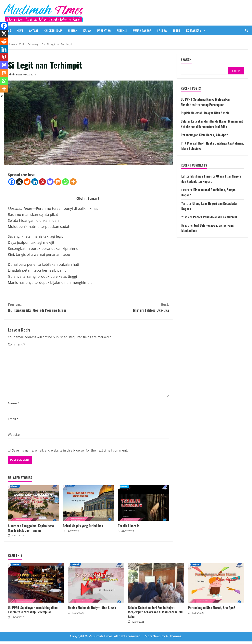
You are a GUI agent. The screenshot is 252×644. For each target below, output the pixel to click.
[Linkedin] (35, 182)
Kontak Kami (194, 30)
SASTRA (162, 30)
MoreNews (153, 636)
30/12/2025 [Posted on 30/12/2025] (18, 535)
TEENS (176, 30)
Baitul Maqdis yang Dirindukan (88, 503)
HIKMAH (73, 30)
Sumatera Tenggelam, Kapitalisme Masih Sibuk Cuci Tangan (33, 503)
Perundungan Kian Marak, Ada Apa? (204, 135)
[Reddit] (27, 182)
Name (14, 403)
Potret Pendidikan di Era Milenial (215, 217)
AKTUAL (34, 30)
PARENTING (104, 30)
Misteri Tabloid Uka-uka (129, 307)
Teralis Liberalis (143, 503)
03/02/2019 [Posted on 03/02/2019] (30, 75)
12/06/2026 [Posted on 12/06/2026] (18, 617)
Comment (16, 344)
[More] (73, 182)
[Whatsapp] (65, 182)
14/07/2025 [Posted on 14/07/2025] (73, 531)
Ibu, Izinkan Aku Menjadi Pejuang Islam (48, 307)
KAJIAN (87, 30)
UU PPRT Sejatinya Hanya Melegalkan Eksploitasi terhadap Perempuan (36, 583)
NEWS (20, 30)
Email (13, 419)
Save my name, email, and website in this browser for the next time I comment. (70, 450)
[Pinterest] (42, 182)
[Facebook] (12, 182)
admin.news (15, 75)
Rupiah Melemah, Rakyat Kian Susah (205, 113)
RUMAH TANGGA (142, 30)
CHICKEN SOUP (53, 30)
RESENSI (122, 30)
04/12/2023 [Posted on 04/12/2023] (128, 531)
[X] (19, 182)
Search (186, 60)
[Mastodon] (50, 182)
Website (14, 435)
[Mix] (58, 182)
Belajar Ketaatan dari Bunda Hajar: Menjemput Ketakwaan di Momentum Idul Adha (156, 583)
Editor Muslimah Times (197, 176)
